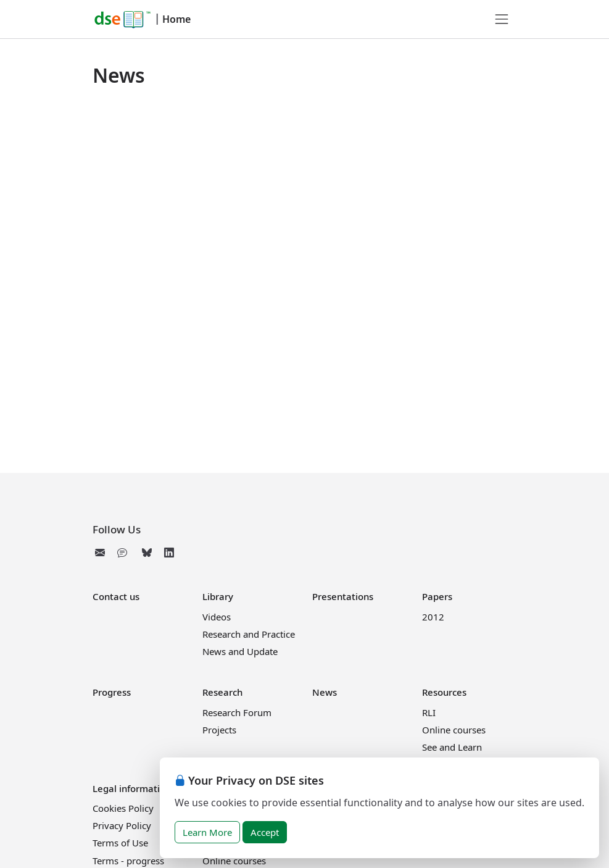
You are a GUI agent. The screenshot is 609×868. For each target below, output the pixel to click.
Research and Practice (249, 634)
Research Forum (237, 712)
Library (218, 596)
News (325, 692)
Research (222, 692)
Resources (444, 692)
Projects (219, 730)
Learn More (207, 832)
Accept (265, 832)
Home (176, 19)
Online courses (454, 730)
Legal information (132, 788)
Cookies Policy (123, 808)
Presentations (343, 596)
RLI (429, 712)
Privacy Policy (122, 825)
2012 (433, 617)
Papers (437, 596)
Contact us (116, 596)
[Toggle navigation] (502, 19)
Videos (217, 617)
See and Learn (452, 747)
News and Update (240, 651)
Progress (112, 692)
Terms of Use (120, 843)
